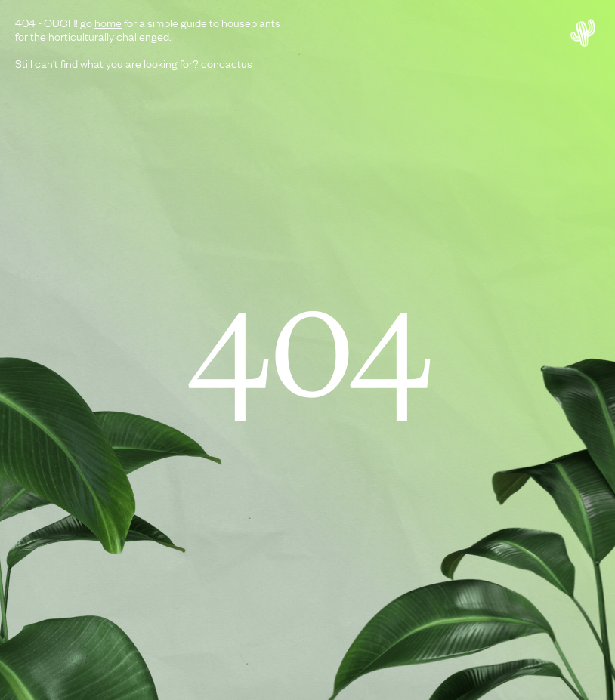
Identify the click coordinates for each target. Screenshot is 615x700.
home (108, 22)
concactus (227, 63)
